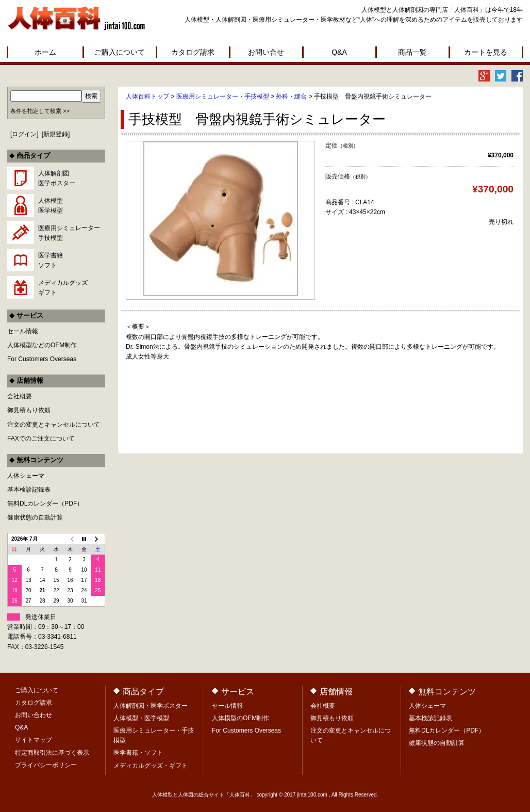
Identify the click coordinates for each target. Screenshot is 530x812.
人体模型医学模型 (51, 206)
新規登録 (56, 134)
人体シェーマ (26, 476)
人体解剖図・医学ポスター (151, 706)
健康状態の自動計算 (35, 517)
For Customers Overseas (42, 359)
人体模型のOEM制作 (241, 718)
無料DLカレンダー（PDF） (45, 504)
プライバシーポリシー (46, 765)
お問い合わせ (34, 715)
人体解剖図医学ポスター (57, 178)
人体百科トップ (147, 96)
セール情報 (23, 331)
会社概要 (20, 396)
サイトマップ (34, 740)
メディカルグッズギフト (63, 288)
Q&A (339, 52)
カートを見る (486, 52)
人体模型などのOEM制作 (42, 345)
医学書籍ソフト (51, 260)
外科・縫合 (291, 96)
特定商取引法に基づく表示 (52, 753)
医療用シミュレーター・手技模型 (223, 96)
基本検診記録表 (29, 490)
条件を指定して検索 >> (40, 111)
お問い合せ (266, 52)
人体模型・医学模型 (141, 718)
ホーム (45, 52)
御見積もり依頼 (29, 410)
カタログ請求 (193, 52)
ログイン (24, 134)
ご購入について (120, 52)
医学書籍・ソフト (138, 753)
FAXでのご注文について (41, 439)
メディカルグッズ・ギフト (151, 766)
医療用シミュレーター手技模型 (69, 233)
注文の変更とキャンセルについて (54, 425)
